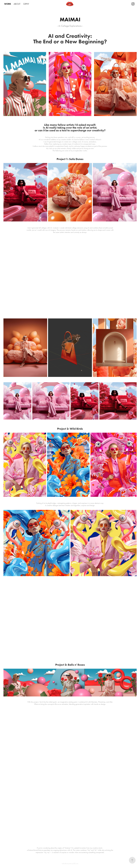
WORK (8, 4)
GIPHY (26, 4)
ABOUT (17, 4)
